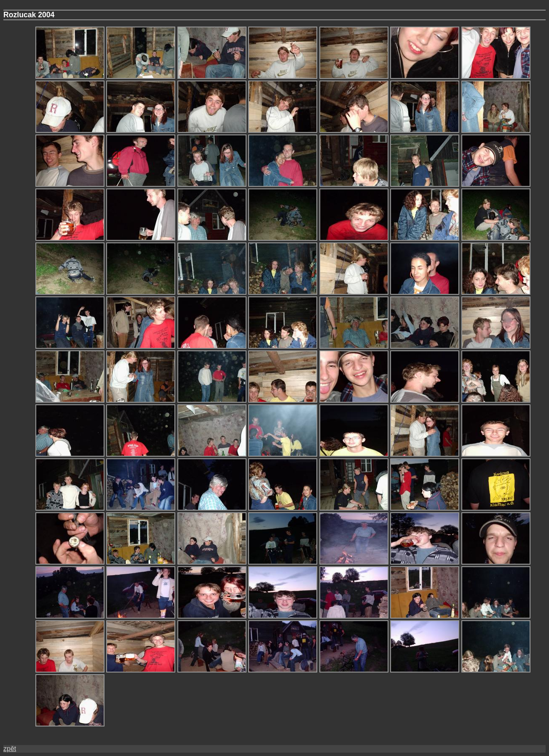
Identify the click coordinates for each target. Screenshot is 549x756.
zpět (10, 749)
